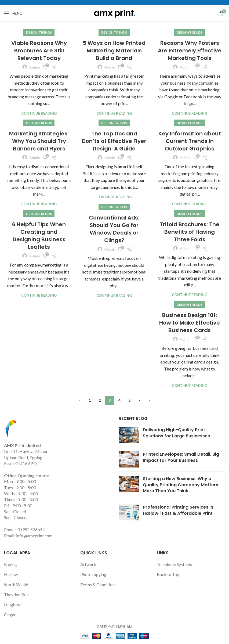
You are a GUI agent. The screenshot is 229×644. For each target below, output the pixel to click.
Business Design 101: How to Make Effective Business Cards (190, 323)
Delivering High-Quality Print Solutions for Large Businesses (176, 433)
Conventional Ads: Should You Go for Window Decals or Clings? (114, 229)
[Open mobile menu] (13, 13)
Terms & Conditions (98, 584)
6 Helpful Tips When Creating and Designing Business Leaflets (39, 236)
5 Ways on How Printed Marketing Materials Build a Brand (114, 51)
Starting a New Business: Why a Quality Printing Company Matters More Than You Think (181, 485)
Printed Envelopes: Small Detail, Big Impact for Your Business (181, 457)
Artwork (88, 564)
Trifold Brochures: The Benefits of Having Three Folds (190, 232)
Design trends (39, 32)
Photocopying (93, 574)
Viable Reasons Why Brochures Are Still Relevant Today (39, 51)
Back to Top (168, 574)
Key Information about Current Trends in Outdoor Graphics (190, 141)
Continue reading (39, 114)
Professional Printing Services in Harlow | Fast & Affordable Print (178, 510)
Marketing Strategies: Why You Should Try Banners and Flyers (39, 141)
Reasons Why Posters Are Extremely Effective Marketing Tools (190, 51)
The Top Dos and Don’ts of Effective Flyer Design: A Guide (114, 141)
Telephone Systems (174, 564)
